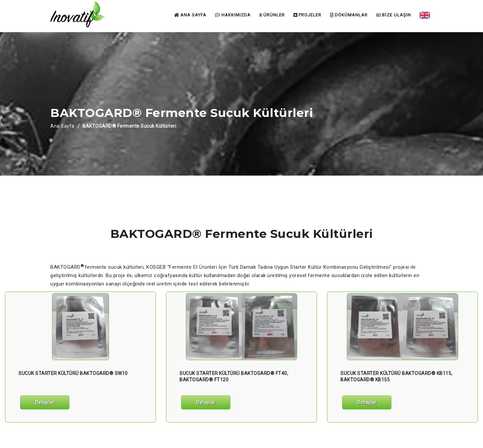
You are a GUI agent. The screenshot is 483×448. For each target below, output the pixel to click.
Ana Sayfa (62, 126)
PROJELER (307, 15)
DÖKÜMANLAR (349, 15)
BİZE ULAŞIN (394, 15)
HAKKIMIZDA (233, 15)
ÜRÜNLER (272, 15)
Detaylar (45, 402)
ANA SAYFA (190, 15)
